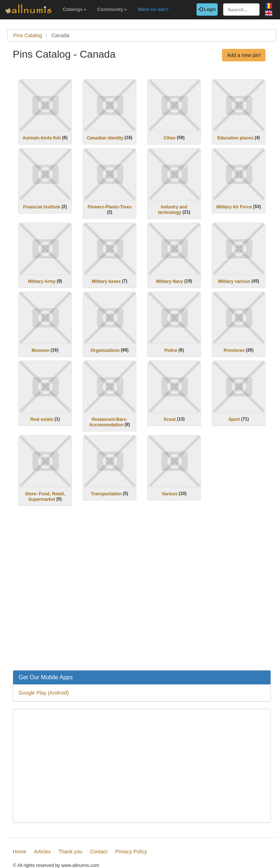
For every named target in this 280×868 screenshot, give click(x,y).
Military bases (106, 281)
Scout (169, 419)
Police (171, 350)
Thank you (70, 852)
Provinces (234, 350)
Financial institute (42, 207)
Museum (41, 350)
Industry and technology (172, 210)
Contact (99, 852)
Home (20, 852)
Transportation (106, 494)
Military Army (42, 281)
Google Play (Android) (44, 693)
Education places (235, 138)
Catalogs (75, 9)
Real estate (42, 419)
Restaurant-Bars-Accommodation (108, 422)
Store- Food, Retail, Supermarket (45, 497)
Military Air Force (234, 207)
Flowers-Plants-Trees (110, 207)
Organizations (105, 350)
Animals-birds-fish (42, 138)
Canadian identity (105, 138)
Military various (234, 281)
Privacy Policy (131, 852)
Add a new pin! (244, 55)
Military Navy (170, 281)
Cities (170, 138)
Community (112, 9)
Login (207, 9)
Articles (42, 852)
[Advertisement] (142, 593)
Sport (234, 419)
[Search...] (241, 9)
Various (169, 494)
